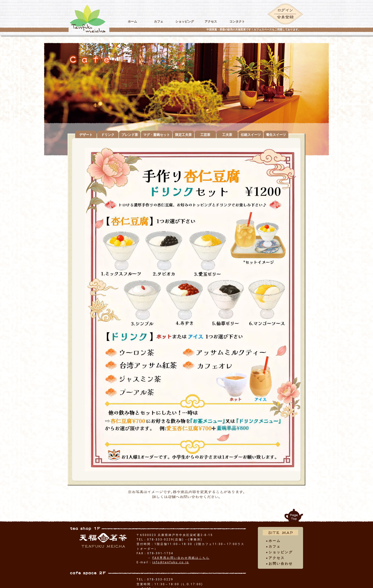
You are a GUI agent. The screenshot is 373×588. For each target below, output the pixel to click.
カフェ (158, 22)
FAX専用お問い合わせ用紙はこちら (181, 558)
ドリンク (108, 135)
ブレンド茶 (130, 135)
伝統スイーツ (251, 135)
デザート (86, 135)
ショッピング (185, 22)
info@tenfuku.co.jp (171, 562)
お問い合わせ (281, 564)
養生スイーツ (276, 135)
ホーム (132, 22)
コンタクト (237, 22)
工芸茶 (205, 135)
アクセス (211, 22)
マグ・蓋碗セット (157, 135)
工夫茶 (227, 135)
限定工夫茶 (183, 135)
